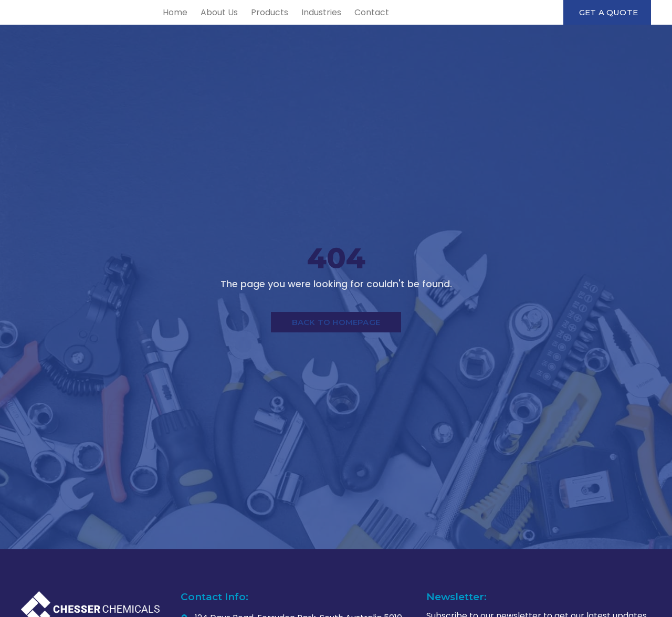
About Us (298, 25)
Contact (451, 25)
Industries (401, 25)
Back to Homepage (336, 348)
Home (254, 25)
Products (349, 25)
